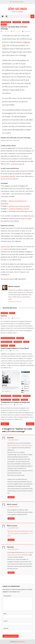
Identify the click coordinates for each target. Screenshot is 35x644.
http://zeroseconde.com (15, 301)
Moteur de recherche (8, 338)
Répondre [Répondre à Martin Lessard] (11, 519)
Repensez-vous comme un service (19, 206)
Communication (6, 22)
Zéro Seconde (17, 9)
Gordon (29, 218)
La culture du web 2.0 (17, 164)
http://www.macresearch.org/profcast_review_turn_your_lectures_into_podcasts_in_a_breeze (20, 533)
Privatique (20, 338)
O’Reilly (23, 218)
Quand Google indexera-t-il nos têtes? (15, 348)
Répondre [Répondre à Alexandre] (11, 497)
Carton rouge (6, 424)
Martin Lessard (16, 31)
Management (17, 396)
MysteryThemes (21, 642)
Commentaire (8, 596)
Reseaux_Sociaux (7, 342)
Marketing (27, 396)
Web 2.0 (4, 25)
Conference (17, 22)
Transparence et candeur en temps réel (15, 402)
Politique (4, 313)
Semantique (18, 342)
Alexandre (10, 438)
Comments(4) (27, 31)
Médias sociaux (6, 400)
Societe (26, 342)
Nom (5, 614)
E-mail (6, 621)
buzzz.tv (4, 316)
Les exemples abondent (8, 176)
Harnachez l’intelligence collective (19, 209)
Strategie (16, 400)
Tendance (26, 22)
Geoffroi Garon (5, 247)
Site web (6, 628)
